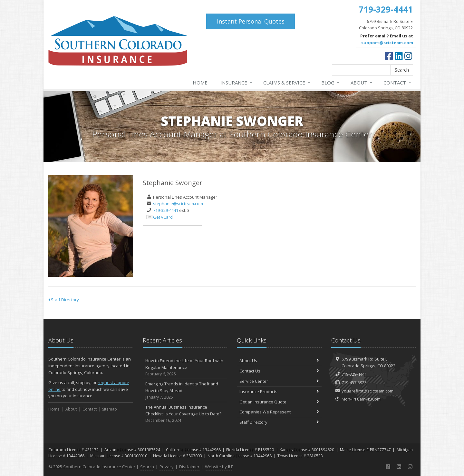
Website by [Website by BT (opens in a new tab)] (219, 467)
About (362, 83)
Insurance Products (279, 392)
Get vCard (163, 217)
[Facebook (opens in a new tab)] (389, 56)
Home (200, 83)
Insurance (237, 83)
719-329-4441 (166, 210)
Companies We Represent (279, 412)
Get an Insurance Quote (279, 402)
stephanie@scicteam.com (178, 203)
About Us (279, 361)
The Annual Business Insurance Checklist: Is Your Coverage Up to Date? (185, 414)
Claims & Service (287, 83)
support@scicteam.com (387, 43)
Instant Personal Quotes (251, 21)
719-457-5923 (354, 382)
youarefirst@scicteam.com (367, 391)
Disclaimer (189, 467)
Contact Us (279, 371)
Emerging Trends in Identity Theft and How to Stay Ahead (185, 391)
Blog (331, 83)
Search (402, 70)
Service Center (279, 381)
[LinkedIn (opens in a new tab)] (399, 56)
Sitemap (110, 409)
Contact (398, 83)
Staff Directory (64, 300)
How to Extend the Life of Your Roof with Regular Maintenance (185, 367)
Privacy (167, 467)
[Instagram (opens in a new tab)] (408, 56)
